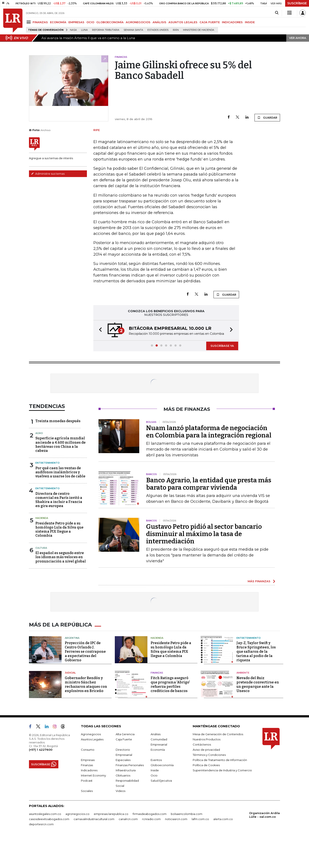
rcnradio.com (151, 850)
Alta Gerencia (125, 765)
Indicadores (89, 801)
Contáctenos (202, 775)
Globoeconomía (162, 796)
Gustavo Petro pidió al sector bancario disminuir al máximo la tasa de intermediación (204, 565)
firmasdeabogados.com (150, 845)
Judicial (70, 704)
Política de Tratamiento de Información (220, 791)
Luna (84, 30)
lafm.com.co (200, 850)
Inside (155, 801)
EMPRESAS (76, 22)
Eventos (156, 791)
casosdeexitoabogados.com (49, 850)
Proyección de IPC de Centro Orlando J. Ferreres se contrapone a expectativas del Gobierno (85, 682)
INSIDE (250, 22)
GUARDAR (267, 137)
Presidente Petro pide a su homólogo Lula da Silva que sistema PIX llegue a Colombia (59, 560)
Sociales (87, 822)
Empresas (88, 791)
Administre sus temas (48, 193)
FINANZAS (40, 22)
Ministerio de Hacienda (199, 30)
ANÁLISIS (159, 22)
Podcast (87, 811)
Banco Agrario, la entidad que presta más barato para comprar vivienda (209, 515)
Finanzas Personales (130, 796)
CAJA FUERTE (210, 22)
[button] (99, 361)
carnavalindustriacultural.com (94, 850)
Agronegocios (91, 765)
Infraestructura (126, 801)
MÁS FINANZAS (259, 612)
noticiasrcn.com (176, 850)
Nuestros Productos (207, 770)
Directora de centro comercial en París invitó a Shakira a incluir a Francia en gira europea (59, 531)
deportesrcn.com (41, 855)
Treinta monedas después (58, 452)
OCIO (90, 22)
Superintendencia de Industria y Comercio (222, 801)
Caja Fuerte (124, 770)
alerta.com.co (223, 850)
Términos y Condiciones (209, 786)
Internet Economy (93, 806)
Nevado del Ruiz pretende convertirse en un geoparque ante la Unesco (258, 715)
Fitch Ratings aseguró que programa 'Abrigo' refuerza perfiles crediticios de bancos (170, 715)
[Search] (277, 13)
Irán (176, 30)
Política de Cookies (206, 796)
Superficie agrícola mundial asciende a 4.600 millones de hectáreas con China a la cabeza (61, 475)
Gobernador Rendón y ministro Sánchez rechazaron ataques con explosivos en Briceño (86, 715)
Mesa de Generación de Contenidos (218, 765)
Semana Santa (133, 30)
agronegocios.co (77, 845)
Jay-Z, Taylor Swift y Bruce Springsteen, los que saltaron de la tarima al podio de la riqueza (256, 682)
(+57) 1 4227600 (41, 781)
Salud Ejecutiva (161, 811)
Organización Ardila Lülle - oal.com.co (264, 846)
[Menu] (29, 22)
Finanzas (157, 704)
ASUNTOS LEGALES (183, 22)
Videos (120, 822)
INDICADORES (232, 22)
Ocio (154, 806)
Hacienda (42, 549)
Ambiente (243, 704)
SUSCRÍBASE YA (222, 377)
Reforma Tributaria (106, 30)
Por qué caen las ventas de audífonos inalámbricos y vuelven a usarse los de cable (60, 503)
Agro (39, 464)
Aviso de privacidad (206, 781)
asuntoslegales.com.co (45, 845)
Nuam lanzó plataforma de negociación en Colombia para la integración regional (209, 463)
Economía (158, 781)
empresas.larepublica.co (111, 845)
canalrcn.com (128, 850)
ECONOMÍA (58, 22)
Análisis (156, 765)
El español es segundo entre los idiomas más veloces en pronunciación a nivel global (61, 588)
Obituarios (123, 806)
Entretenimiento (48, 494)
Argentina (72, 669)
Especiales (123, 791)
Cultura (41, 579)
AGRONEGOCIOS (138, 22)
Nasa (73, 30)
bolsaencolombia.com (187, 845)
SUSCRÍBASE (297, 3)
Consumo (88, 781)
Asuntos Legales (92, 770)
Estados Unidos (158, 30)
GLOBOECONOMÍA (110, 22)
